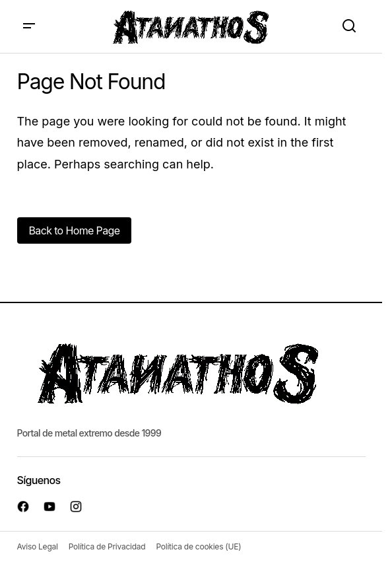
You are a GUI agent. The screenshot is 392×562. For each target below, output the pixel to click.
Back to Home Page (75, 230)
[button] (29, 26)
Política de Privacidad (107, 546)
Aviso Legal (38, 546)
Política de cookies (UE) (198, 546)
